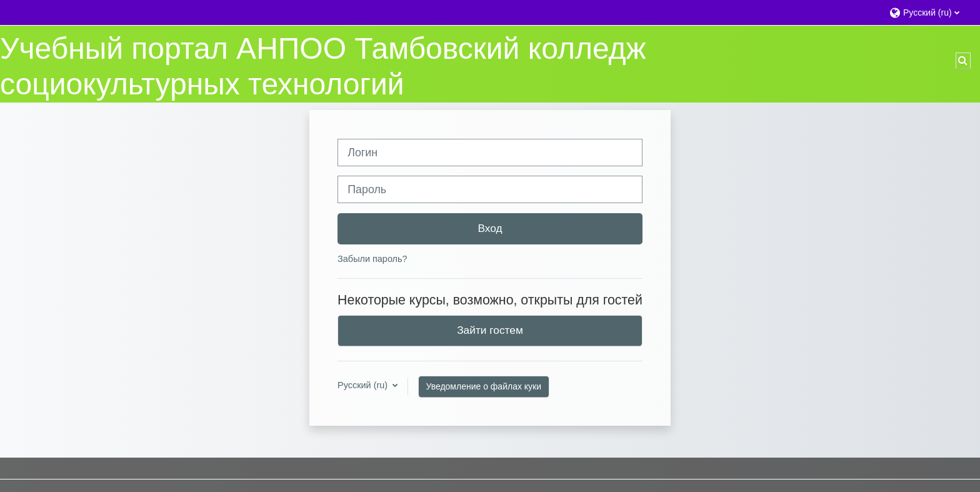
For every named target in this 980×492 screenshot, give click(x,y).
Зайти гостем (490, 330)
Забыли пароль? (372, 259)
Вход (490, 228)
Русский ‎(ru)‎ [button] (364, 385)
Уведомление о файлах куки (484, 386)
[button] (928, 12)
